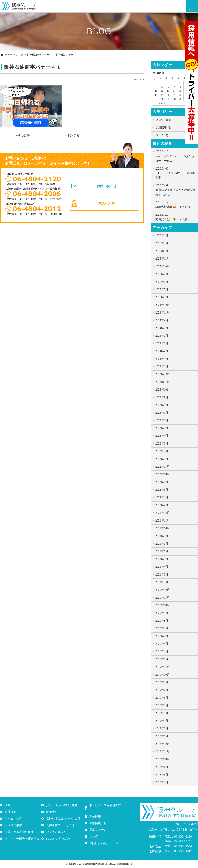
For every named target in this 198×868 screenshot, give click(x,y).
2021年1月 (162, 582)
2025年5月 (162, 290)
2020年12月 (163, 590)
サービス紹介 (13, 818)
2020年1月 (162, 659)
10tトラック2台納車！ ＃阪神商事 (176, 173)
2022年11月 (162, 467)
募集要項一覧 (97, 818)
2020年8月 (162, 621)
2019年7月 (162, 690)
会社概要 (10, 812)
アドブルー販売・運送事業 (21, 838)
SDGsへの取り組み (57, 838)
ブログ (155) (163, 120)
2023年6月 (162, 421)
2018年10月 (163, 759)
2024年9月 (162, 320)
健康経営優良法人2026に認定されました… (176, 190)
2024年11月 (162, 313)
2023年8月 (162, 405)
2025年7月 (162, 274)
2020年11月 (162, 598)
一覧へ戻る (72, 135)
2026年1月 (162, 251)
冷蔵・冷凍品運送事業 (19, 832)
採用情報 (51, 812)
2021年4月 (162, 567)
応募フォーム (97, 825)
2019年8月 (162, 682)
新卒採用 (94, 812)
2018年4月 (162, 782)
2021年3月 (162, 575)
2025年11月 (162, 259)
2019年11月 (162, 667)
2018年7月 (162, 767)
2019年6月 (162, 698)
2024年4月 (162, 351)
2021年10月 (163, 528)
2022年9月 (162, 482)
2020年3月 (162, 644)
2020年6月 (162, 636)
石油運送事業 (13, 825)
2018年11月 (162, 752)
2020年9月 (162, 613)
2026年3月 (162, 243)
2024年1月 (162, 367)
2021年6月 (162, 551)
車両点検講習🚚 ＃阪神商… (176, 204)
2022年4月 (162, 498)
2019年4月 (162, 713)
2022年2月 (162, 505)
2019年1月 (162, 736)
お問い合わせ (107, 185)
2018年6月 (162, 775)
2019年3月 (162, 721)
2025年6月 (162, 282)
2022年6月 (162, 490)
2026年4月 (162, 236)
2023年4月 (162, 436)
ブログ (93, 832)
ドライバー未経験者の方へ (106, 805)
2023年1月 (162, 459)
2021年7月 (162, 544)
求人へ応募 (107, 204)
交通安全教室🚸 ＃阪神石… (176, 217)
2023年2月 (162, 451)
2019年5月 (162, 705)
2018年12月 (163, 744)
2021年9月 (162, 536)
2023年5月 (162, 428)
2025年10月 (163, 266)
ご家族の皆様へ (55, 832)
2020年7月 (162, 628)
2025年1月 (162, 297)
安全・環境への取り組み (61, 805)
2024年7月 (162, 336)
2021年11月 (162, 521)
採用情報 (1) (163, 128)
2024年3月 (162, 359)
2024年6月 (162, 343)
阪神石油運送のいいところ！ (64, 818)
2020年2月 (162, 651)
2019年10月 (163, 675)
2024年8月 (162, 328)
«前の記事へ (24, 135)
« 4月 (162, 103)
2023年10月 (163, 390)
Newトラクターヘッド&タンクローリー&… (176, 156)
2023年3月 (162, 444)
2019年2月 (162, 728)
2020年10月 (163, 605)
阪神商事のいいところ (60, 825)
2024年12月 (163, 305)
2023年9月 (162, 397)
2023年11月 (162, 382)
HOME (8, 805)
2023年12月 (163, 374)
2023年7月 (162, 413)
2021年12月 (163, 513)
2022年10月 (163, 474)
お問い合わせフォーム (103, 838)
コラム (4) (162, 135)
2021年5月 (162, 559)
